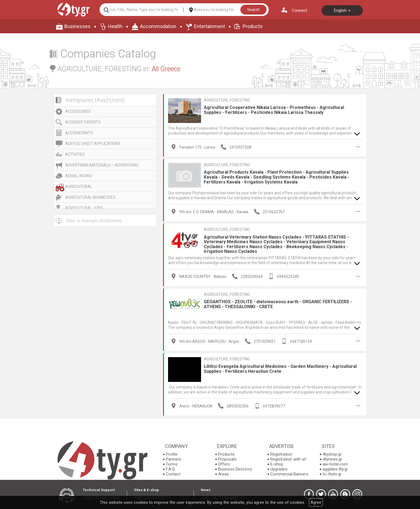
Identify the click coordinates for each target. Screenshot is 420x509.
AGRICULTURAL (79, 187)
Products (253, 26)
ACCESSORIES (78, 111)
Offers (224, 464)
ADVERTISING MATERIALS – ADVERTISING (102, 165)
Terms (172, 464)
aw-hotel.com (335, 464)
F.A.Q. (171, 469)
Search (253, 10)
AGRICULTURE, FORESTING (227, 100)
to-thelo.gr (332, 474)
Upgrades (279, 469)
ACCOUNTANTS (79, 133)
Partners (174, 459)
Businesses (77, 26)
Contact (173, 474)
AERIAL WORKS (79, 176)
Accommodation (158, 26)
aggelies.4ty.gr (335, 469)
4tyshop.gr (332, 454)
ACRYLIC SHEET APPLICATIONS (93, 144)
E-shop (277, 464)
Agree (316, 502)
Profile (172, 454)
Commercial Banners (289, 474)
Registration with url (288, 459)
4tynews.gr (332, 459)
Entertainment (209, 26)
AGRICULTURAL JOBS (84, 208)
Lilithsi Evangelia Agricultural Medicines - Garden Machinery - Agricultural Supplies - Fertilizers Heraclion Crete (280, 369)
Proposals (227, 459)
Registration (281, 454)
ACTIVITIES (75, 154)
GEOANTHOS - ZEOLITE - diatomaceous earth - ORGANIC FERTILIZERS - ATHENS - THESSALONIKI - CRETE (278, 304)
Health (115, 26)
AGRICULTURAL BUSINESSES (90, 197)
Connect (300, 10)
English (342, 10)
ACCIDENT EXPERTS (83, 122)
